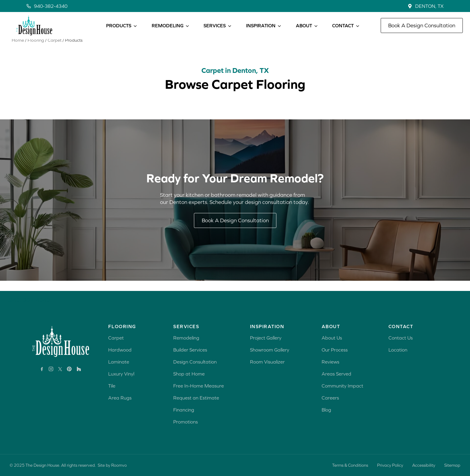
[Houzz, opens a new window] (79, 369)
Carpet (55, 50)
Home (18, 50)
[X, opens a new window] (60, 369)
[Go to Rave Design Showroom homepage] (61, 341)
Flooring (36, 50)
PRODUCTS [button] (119, 25)
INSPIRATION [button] (261, 25)
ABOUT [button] (304, 25)
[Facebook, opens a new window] (42, 369)
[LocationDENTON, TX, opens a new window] (426, 6)
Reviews (330, 362)
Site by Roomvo (112, 465)
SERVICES (215, 25)
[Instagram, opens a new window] (51, 369)
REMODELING (168, 25)
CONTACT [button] (343, 25)
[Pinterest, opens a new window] (69, 369)
